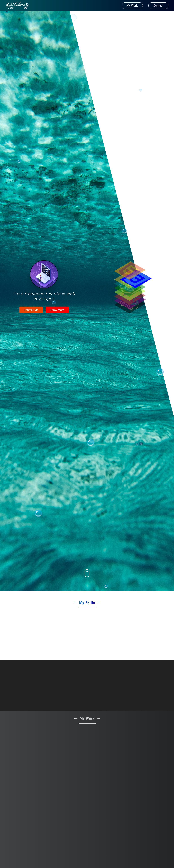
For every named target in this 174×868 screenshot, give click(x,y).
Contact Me (31, 310)
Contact (158, 6)
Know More (57, 310)
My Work (132, 6)
